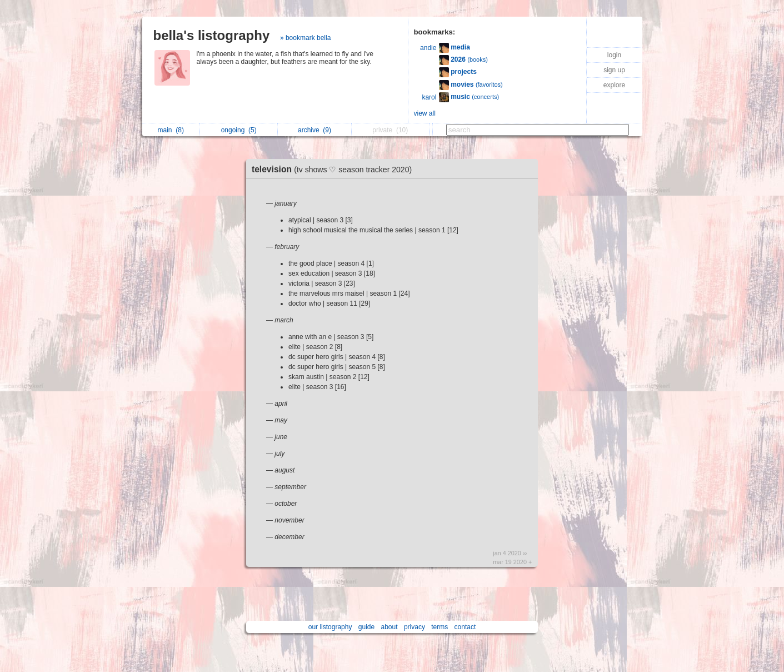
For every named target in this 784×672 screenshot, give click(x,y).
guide (366, 627)
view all (425, 113)
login (614, 55)
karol (429, 97)
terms (440, 627)
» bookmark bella (305, 38)
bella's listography (212, 35)
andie (428, 48)
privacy (415, 627)
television (334, 169)
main (171, 130)
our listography (330, 627)
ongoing (239, 130)
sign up (614, 70)
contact (465, 627)
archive (314, 130)
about (389, 627)
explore (614, 85)
